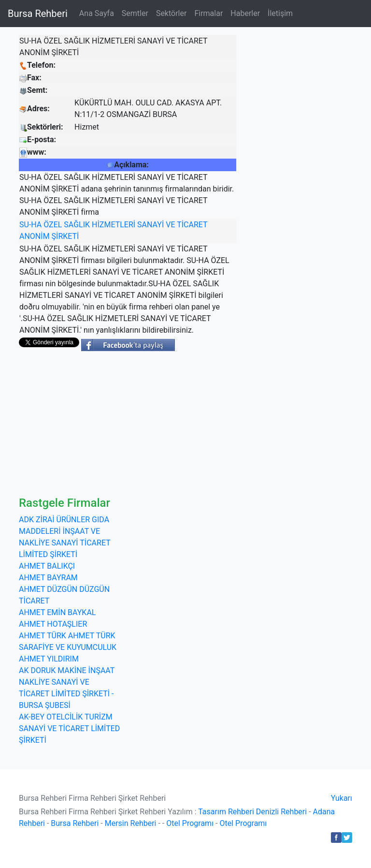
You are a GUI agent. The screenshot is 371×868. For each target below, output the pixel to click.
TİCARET (192, 225)
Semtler (135, 13)
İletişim (280, 13)
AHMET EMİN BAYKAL (57, 612)
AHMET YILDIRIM (49, 659)
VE (170, 225)
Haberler (245, 13)
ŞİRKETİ (65, 236)
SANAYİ (150, 225)
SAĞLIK (77, 225)
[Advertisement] (185, 424)
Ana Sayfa (97, 13)
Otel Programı (190, 823)
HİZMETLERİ (114, 225)
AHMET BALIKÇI (47, 566)
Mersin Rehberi (131, 823)
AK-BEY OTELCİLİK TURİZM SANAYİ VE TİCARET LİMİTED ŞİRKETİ (69, 728)
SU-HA (30, 225)
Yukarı (342, 798)
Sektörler (171, 13)
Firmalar (208, 13)
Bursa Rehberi (38, 14)
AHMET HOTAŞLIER (53, 624)
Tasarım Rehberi (226, 812)
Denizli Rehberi (281, 812)
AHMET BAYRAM (48, 578)
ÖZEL (53, 225)
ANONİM (35, 236)
